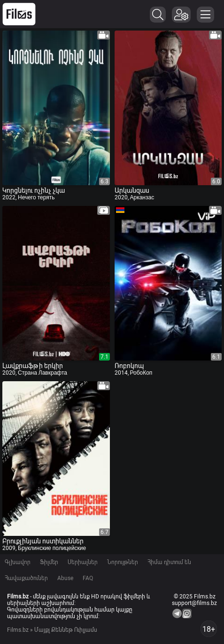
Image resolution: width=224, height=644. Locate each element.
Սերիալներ (83, 562)
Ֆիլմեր (49, 562)
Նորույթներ (123, 562)
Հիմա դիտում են (169, 562)
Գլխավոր (18, 562)
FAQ (88, 578)
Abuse (65, 578)
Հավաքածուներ (26, 578)
